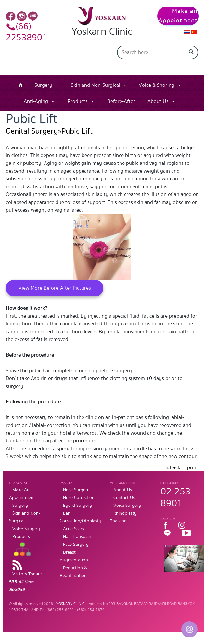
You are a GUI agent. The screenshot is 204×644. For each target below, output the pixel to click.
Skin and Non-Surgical (96, 85)
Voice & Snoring (157, 85)
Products (78, 101)
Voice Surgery (26, 529)
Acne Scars (74, 529)
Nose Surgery (76, 490)
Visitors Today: (25, 582)
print (193, 467)
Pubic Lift (77, 131)
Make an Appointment (178, 16)
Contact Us (124, 498)
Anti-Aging (36, 101)
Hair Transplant (78, 537)
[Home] (20, 85)
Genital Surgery (32, 131)
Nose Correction (79, 498)
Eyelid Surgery (77, 506)
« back (173, 467)
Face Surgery (76, 545)
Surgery (43, 85)
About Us (158, 101)
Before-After (121, 101)
